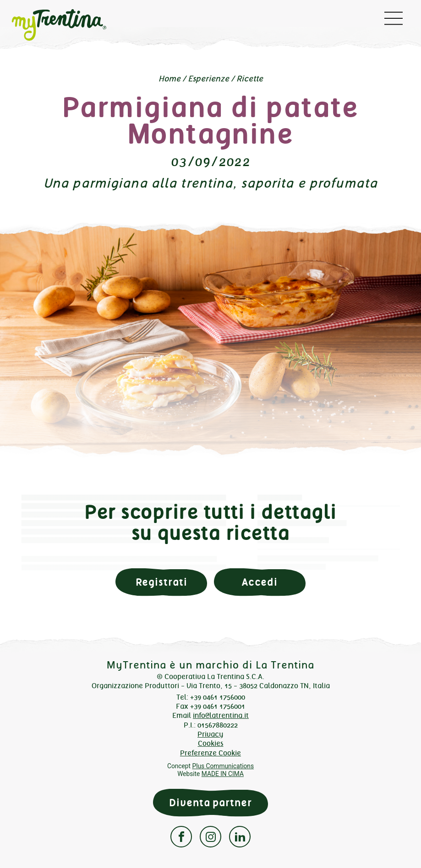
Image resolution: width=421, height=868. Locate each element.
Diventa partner (210, 803)
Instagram (210, 837)
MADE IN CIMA (223, 774)
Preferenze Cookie (210, 753)
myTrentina (75, 25)
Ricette (250, 79)
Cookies (211, 743)
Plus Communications (223, 766)
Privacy (210, 734)
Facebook (181, 837)
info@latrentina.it (221, 715)
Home (169, 79)
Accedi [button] (260, 582)
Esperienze (208, 79)
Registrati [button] (161, 582)
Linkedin (240, 837)
